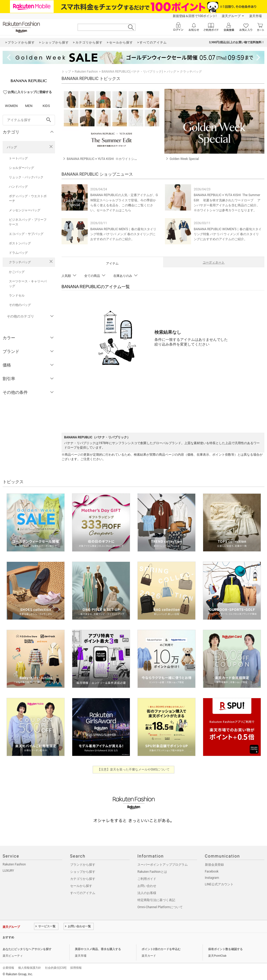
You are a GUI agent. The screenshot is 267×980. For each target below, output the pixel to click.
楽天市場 (255, 16)
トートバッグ (18, 158)
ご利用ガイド (147, 879)
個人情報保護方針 (30, 968)
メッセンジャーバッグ (25, 210)
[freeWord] (29, 120)
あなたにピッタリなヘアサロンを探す (27, 949)
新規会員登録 (214, 865)
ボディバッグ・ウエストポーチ (28, 198)
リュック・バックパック (26, 177)
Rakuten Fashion (86, 72)
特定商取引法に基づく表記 (156, 900)
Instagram (212, 878)
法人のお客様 (147, 893)
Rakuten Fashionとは (152, 872)
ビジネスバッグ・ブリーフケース (28, 222)
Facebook (212, 871)
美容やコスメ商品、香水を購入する (98, 949)
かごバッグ (17, 272)
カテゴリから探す (83, 879)
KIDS (46, 106)
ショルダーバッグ (21, 168)
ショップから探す (83, 872)
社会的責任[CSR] (56, 968)
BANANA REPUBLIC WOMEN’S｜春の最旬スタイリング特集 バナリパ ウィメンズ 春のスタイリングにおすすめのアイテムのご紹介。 (228, 234)
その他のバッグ (20, 305)
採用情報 (76, 968)
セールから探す (81, 886)
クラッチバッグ (20, 262)
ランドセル (17, 295)
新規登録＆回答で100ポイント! (195, 16)
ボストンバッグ (20, 243)
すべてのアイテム (83, 893)
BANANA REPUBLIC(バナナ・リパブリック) (132, 72)
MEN (29, 106)
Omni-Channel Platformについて (160, 907)
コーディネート (214, 262)
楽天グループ (231, 16)
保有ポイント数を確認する (225, 949)
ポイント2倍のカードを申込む (161, 949)
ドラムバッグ (18, 253)
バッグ (12, 147)
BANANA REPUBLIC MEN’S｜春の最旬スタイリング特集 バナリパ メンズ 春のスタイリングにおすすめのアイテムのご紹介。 (123, 234)
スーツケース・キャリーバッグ (28, 284)
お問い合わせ (147, 886)
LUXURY (8, 871)
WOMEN (11, 106)
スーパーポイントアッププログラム (163, 865)
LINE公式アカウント (219, 884)
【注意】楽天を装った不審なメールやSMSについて (134, 769)
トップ (66, 72)
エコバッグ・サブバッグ (26, 234)
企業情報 (8, 968)
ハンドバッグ (18, 187)
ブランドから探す (83, 865)
